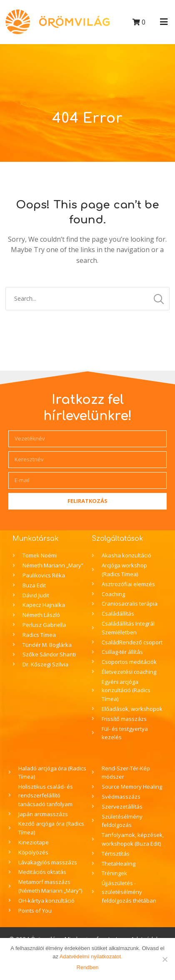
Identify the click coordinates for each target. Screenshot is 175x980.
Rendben (88, 967)
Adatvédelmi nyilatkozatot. (91, 956)
